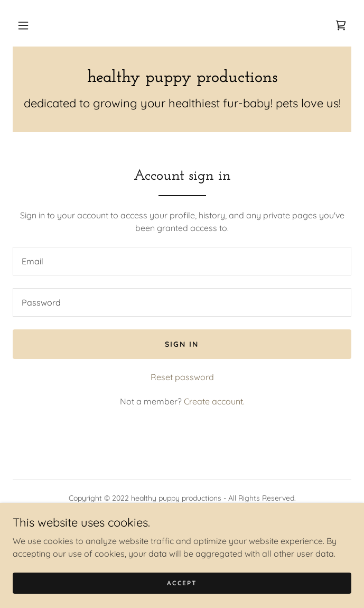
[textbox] (182, 261)
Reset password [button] (182, 377)
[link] (341, 25)
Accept (182, 583)
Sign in (182, 344)
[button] (23, 25)
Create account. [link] (214, 401)
